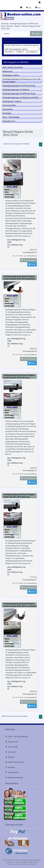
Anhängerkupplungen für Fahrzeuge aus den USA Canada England (22, 80)
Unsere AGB (11, 747)
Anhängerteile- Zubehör (12, 101)
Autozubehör (8, 109)
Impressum (11, 752)
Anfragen (10, 767)
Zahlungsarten (12, 772)
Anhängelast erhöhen (11, 75)
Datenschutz (11, 742)
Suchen (36, 34)
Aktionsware (8, 71)
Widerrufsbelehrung (14, 762)
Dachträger (7, 113)
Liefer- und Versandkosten (17, 736)
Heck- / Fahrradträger (11, 117)
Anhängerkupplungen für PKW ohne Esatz (19, 93)
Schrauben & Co (9, 121)
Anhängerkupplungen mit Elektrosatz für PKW (21, 97)
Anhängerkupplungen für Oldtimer (16, 90)
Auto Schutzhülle (9, 105)
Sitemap (10, 757)
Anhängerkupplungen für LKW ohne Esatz (19, 86)
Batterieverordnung (14, 777)
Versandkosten (32, 256)
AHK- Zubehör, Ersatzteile (13, 67)
